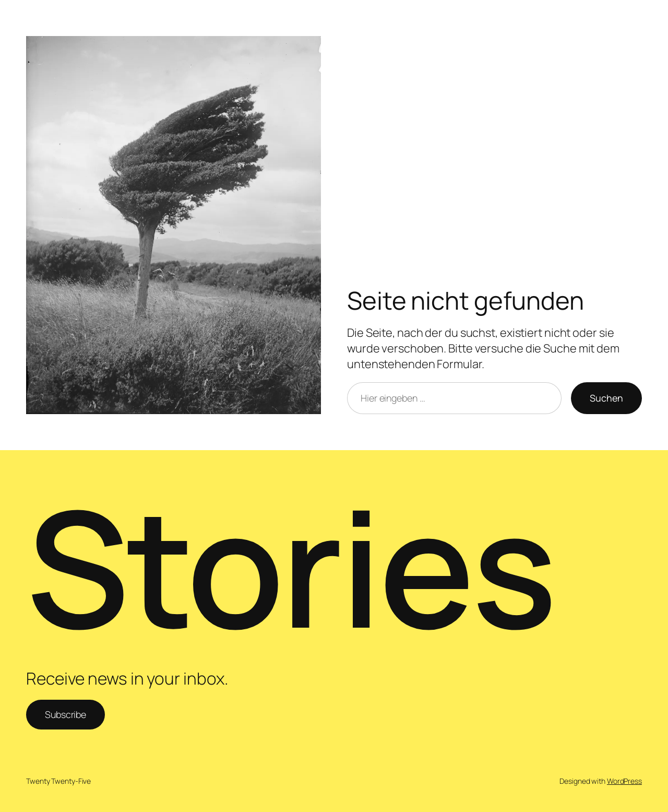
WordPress (624, 781)
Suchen (606, 398)
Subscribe (65, 714)
